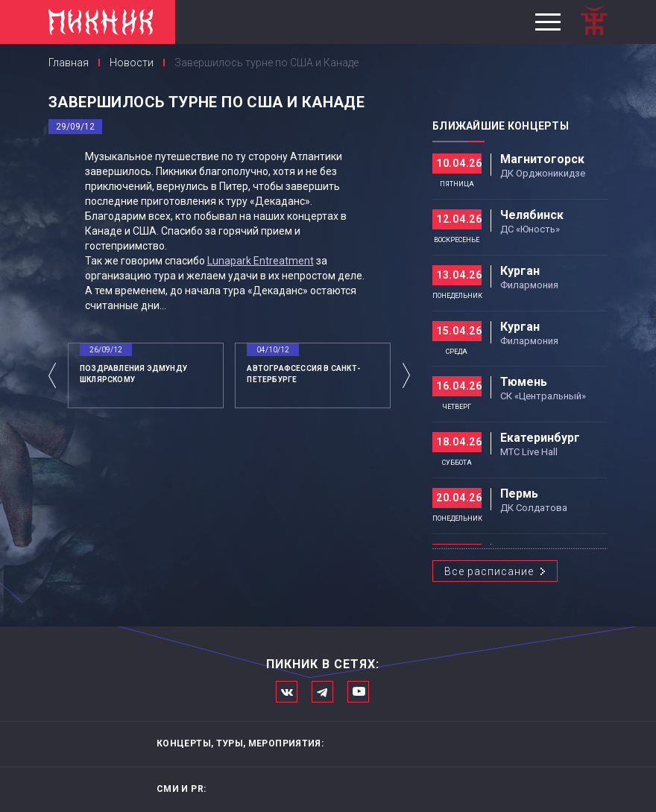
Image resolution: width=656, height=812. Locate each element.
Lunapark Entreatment (261, 261)
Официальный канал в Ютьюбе (358, 692)
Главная (69, 63)
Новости (132, 63)
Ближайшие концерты (501, 126)
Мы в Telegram (322, 692)
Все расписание (489, 571)
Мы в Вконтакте (287, 692)
